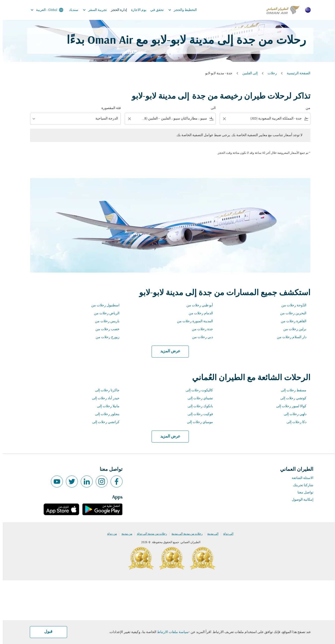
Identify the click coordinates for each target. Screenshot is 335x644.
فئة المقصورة (108, 108)
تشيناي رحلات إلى (198, 398)
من (305, 108)
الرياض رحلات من (104, 313)
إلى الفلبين (247, 73)
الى (210, 108)
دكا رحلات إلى (294, 422)
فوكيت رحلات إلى (198, 414)
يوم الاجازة (136, 10)
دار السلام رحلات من (289, 337)
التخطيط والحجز (179, 10)
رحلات (270, 73)
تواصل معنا (303, 493)
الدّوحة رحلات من (291, 305)
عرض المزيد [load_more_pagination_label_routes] (168, 351)
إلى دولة (226, 534)
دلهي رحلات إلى (292, 414)
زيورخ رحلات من (105, 337)
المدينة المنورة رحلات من (192, 321)
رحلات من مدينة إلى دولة (149, 534)
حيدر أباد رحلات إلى (103, 398)
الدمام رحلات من (198, 313)
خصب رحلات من (105, 329)
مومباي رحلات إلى (197, 422)
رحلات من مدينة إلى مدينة (184, 534)
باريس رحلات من (105, 321)
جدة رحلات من (200, 329)
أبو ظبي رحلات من (197, 305)
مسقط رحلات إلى (291, 390)
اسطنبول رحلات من (103, 305)
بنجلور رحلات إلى (105, 414)
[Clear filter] (221, 119)
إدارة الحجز (116, 10)
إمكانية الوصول (300, 500)
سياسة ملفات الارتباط (170, 632)
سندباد (71, 10)
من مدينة (124, 534)
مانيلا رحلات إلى (105, 406)
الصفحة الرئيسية (296, 73)
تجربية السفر (91, 10)
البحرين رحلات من (291, 313)
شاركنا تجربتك (300, 485)
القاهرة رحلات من (291, 321)
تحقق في (154, 10)
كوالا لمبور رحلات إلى (289, 406)
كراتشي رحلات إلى (103, 422)
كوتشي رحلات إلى (291, 398)
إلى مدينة (210, 534)
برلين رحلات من (292, 329)
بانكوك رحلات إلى (198, 406)
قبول (46, 632)
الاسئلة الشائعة (300, 478)
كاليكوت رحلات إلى (197, 390)
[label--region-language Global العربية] (44, 10)
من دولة (109, 534)
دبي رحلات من (200, 337)
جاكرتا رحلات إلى (105, 390)
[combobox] (266, 119)
